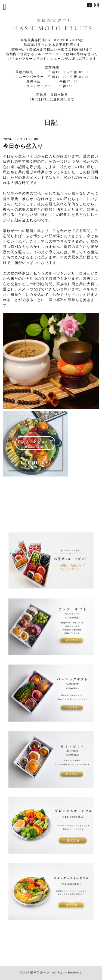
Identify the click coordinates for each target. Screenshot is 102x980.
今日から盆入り (23, 146)
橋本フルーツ (40, 972)
